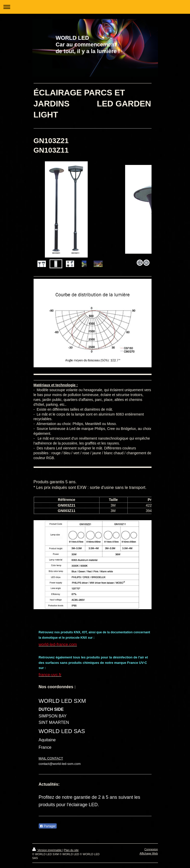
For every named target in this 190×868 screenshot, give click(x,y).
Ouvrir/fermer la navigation (95, 7)
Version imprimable (47, 850)
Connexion (151, 849)
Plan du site (71, 850)
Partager (48, 826)
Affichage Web (149, 853)
